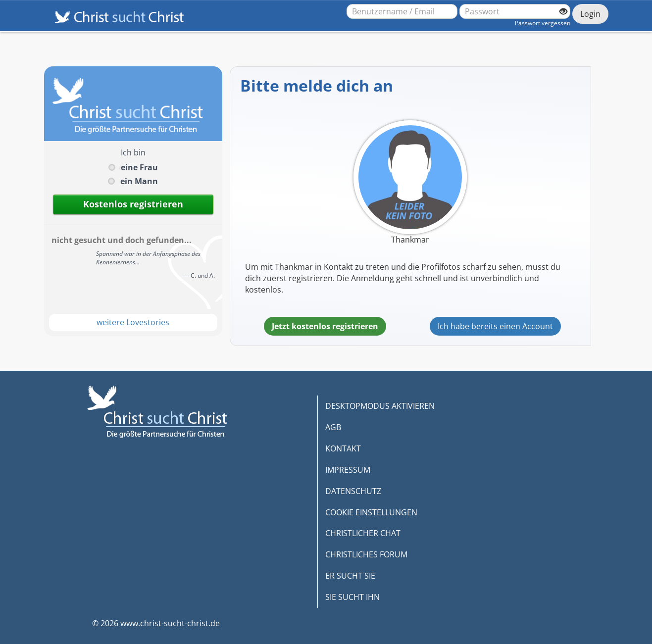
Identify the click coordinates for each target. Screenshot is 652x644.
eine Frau (139, 167)
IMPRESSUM (348, 470)
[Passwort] (515, 11)
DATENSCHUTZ (353, 491)
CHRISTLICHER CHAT (363, 533)
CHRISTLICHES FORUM (366, 554)
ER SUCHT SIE (350, 576)
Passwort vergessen (543, 23)
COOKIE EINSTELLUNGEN (371, 512)
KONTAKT (343, 448)
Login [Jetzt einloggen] (590, 14)
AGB (333, 427)
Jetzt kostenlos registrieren (325, 326)
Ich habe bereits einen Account (495, 326)
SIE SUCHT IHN (352, 597)
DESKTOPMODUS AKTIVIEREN (380, 406)
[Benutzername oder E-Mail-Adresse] (402, 11)
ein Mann (139, 181)
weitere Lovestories (133, 322)
